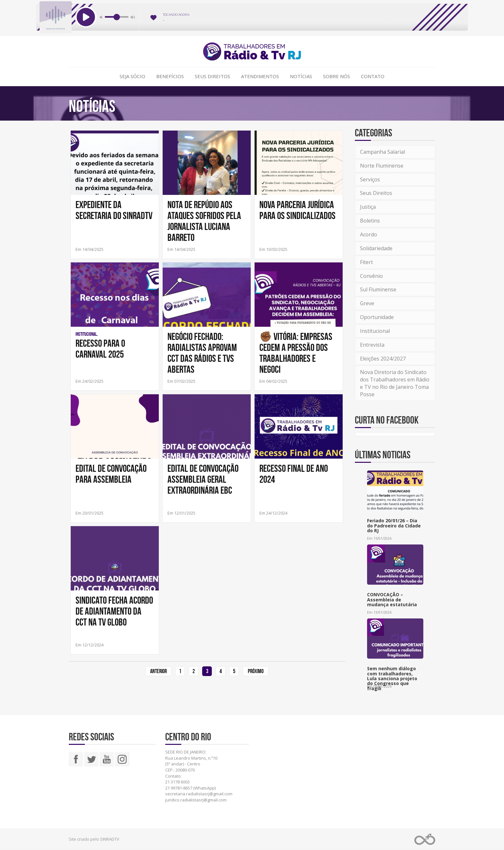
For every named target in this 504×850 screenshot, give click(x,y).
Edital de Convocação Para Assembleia (111, 474)
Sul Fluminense (378, 289)
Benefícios (170, 76)
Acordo (369, 234)
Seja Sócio (132, 76)
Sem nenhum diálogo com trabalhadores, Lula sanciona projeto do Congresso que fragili (392, 678)
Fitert (366, 262)
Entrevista (372, 345)
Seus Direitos (212, 76)
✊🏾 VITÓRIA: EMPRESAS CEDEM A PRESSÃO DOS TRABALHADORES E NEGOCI (296, 353)
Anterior (158, 671)
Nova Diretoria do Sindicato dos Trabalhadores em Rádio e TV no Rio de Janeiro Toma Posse (395, 383)
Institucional (375, 331)
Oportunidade (377, 317)
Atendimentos (260, 76)
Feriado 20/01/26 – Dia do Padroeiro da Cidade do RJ (394, 526)
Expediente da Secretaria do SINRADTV (114, 210)
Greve (367, 303)
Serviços (370, 179)
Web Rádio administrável (425, 839)
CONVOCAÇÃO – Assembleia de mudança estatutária (392, 599)
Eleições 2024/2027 (383, 359)
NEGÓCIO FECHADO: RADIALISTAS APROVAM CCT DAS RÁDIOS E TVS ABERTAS (202, 353)
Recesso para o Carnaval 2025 (100, 349)
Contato (373, 76)
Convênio (371, 276)
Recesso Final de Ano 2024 (294, 474)
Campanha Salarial (382, 152)
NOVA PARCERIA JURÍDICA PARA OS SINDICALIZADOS (297, 210)
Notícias (301, 76)
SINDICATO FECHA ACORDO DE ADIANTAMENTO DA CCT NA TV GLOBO (114, 611)
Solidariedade (376, 248)
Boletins (370, 221)
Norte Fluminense (382, 166)
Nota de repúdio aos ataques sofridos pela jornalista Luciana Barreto (204, 221)
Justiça (368, 207)
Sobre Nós (337, 76)
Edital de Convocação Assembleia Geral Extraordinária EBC (203, 479)
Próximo (256, 671)
